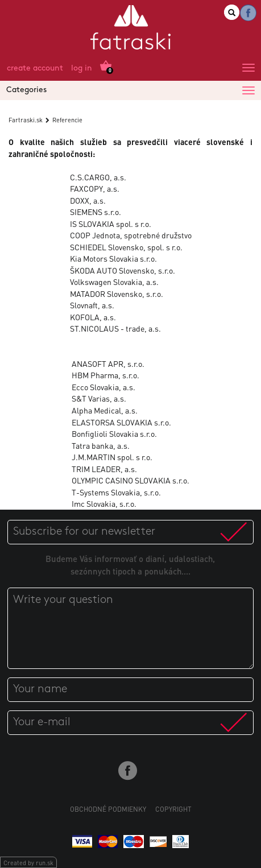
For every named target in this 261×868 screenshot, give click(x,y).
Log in (82, 69)
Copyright (173, 809)
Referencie (67, 120)
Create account (35, 69)
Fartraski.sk (26, 120)
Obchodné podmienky (108, 809)
